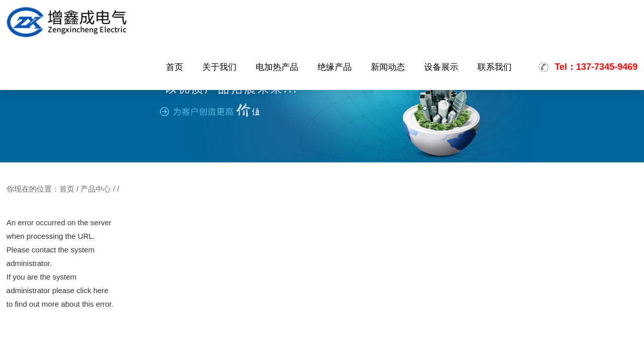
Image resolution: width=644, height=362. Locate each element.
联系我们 (495, 67)
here (101, 290)
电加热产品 (277, 67)
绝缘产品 (335, 67)
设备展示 (441, 67)
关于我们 (219, 67)
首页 (175, 67)
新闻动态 (388, 67)
